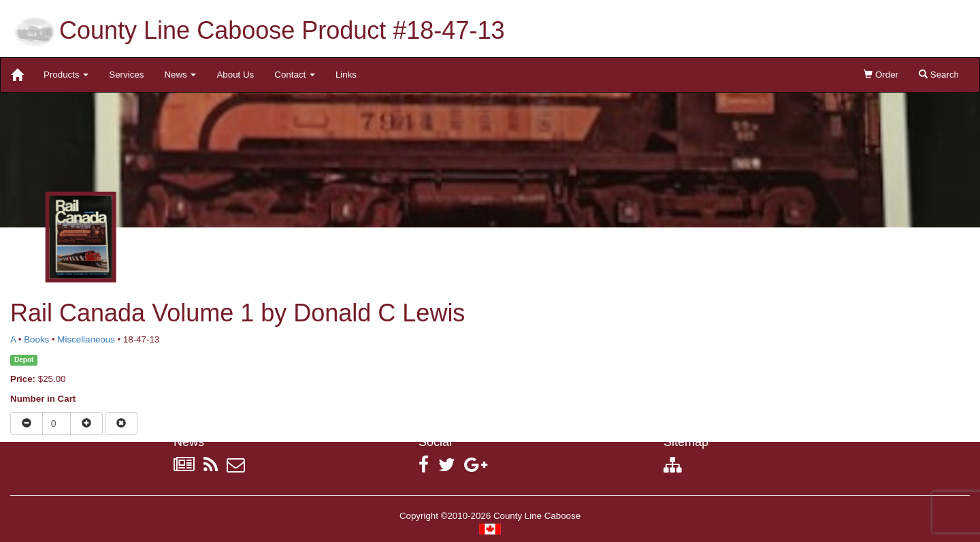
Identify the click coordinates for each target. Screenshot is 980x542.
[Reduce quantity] (27, 424)
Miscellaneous (86, 339)
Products (66, 75)
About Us (235, 75)
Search (939, 75)
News (180, 75)
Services (126, 75)
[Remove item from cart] (121, 424)
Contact (295, 75)
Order (881, 75)
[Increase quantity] (86, 424)
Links (346, 75)
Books (36, 339)
